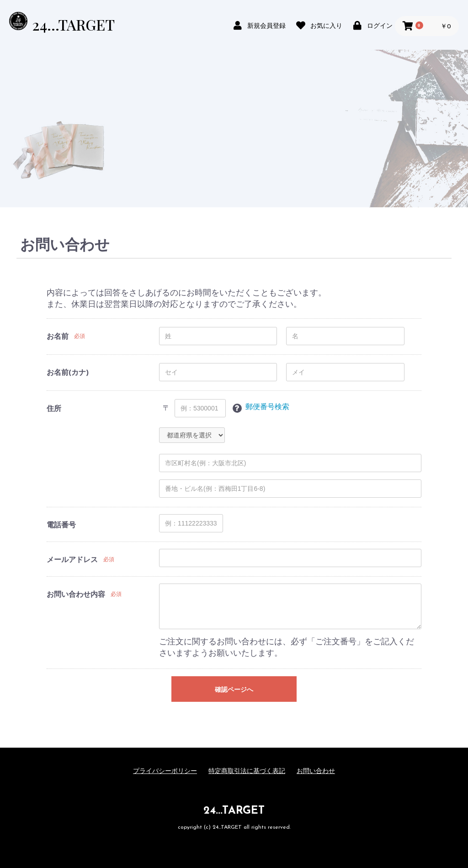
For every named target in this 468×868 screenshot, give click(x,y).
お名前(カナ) (68, 373)
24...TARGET (73, 24)
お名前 (58, 337)
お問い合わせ (316, 771)
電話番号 (61, 526)
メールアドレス (72, 560)
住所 (54, 409)
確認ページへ (234, 689)
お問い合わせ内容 (76, 595)
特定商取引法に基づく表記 (247, 771)
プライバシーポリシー (165, 771)
